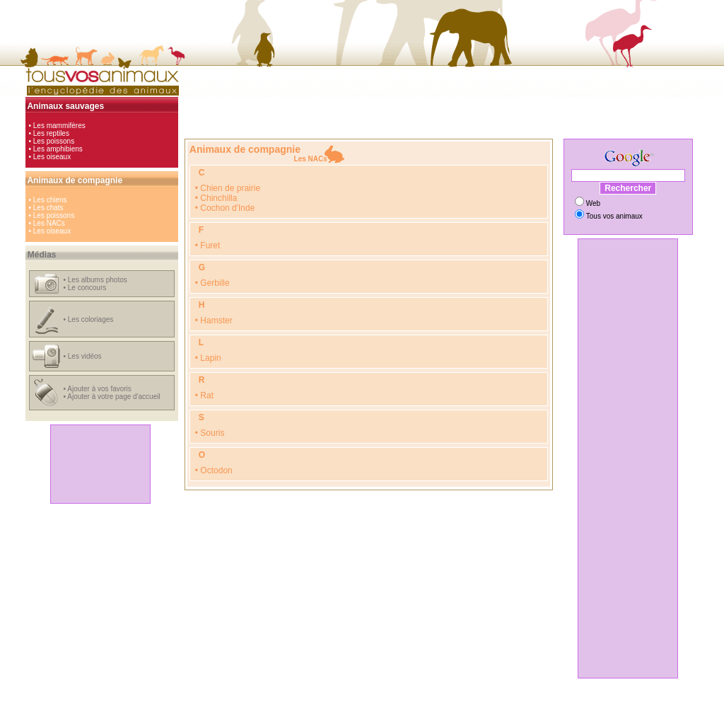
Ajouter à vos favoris (99, 389)
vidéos (462, 712)
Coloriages (351, 720)
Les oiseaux (52, 157)
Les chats (48, 208)
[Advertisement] (100, 464)
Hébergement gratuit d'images (422, 720)
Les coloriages (90, 319)
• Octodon (214, 470)
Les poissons (54, 141)
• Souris (210, 433)
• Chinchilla (216, 198)
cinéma (354, 712)
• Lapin (208, 358)
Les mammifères (59, 126)
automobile (247, 712)
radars (489, 712)
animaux (432, 712)
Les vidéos (85, 356)
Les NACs (49, 223)
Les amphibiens (58, 149)
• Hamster (214, 320)
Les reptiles (51, 133)
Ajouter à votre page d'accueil (113, 397)
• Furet (208, 245)
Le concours (87, 288)
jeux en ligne (392, 712)
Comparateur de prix (296, 720)
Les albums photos (98, 280)
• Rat (204, 395)
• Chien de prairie (228, 188)
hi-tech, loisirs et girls (304, 712)
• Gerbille (212, 283)
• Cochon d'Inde (225, 208)
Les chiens (50, 200)
